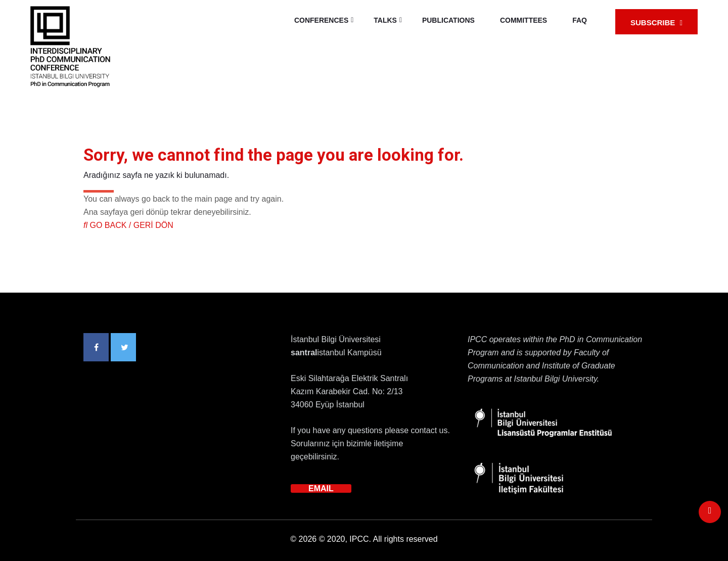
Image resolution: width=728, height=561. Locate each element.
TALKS (385, 20)
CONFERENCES (321, 20)
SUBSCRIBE (656, 22)
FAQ (580, 20)
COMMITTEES (524, 20)
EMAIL (321, 488)
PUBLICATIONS (448, 20)
